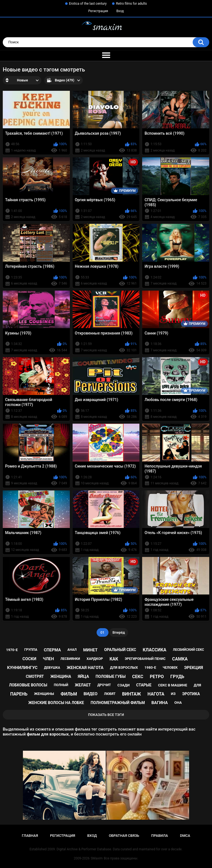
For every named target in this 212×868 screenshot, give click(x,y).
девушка (52, 668)
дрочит (104, 685)
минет (90, 650)
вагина (159, 703)
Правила (160, 836)
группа (31, 650)
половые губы (111, 676)
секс (138, 677)
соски (29, 659)
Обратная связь (124, 836)
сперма (52, 650)
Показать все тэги (106, 715)
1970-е (12, 650)
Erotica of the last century (88, 4)
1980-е (150, 667)
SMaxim (97, 858)
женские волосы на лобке (56, 703)
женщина (61, 676)
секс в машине (173, 685)
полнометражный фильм (118, 703)
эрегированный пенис (145, 659)
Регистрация (98, 11)
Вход (120, 11)
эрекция (194, 668)
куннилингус (22, 668)
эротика (191, 694)
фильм (69, 694)
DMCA (185, 836)
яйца (83, 676)
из (173, 694)
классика (155, 650)
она (178, 703)
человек (170, 668)
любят (110, 694)
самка (180, 659)
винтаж (131, 694)
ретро (157, 677)
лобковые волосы (28, 685)
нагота (156, 694)
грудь (177, 677)
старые (144, 685)
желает (83, 685)
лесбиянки (70, 659)
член (48, 659)
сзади (123, 685)
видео (91, 694)
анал (72, 650)
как (114, 659)
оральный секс (120, 650)
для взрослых (124, 667)
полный (61, 685)
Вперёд (119, 632)
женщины (44, 694)
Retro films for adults (131, 4)
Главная (30, 836)
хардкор (95, 659)
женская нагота (85, 668)
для (198, 685)
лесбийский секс (188, 650)
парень (19, 694)
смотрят (35, 676)
